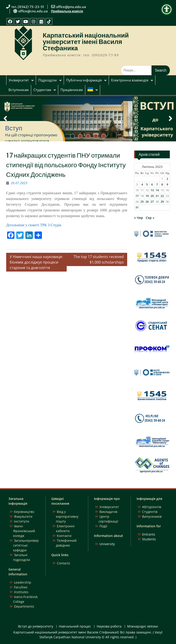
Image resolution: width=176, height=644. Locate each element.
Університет (19, 80)
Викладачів (108, 512)
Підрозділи (48, 80)
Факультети (23, 516)
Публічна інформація (84, 80)
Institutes (21, 592)
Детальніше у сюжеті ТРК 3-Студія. (34, 225)
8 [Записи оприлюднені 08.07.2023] (162, 185)
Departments (24, 606)
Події (103, 526)
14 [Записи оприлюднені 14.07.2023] (157, 190)
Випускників (152, 516)
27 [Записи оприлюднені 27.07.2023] (152, 202)
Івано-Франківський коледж (24, 531)
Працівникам (72, 90)
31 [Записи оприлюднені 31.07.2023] (137, 207)
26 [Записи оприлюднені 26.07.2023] (147, 202)
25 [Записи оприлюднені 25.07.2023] (142, 202)
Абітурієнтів (152, 507)
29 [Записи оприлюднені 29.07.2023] (162, 202)
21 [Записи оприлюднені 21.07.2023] (157, 196)
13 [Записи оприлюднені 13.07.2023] (152, 190)
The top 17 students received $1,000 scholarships (99, 259)
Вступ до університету (36, 626)
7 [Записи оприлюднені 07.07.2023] (157, 185)
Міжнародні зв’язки (143, 626)
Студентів (150, 512)
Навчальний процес (75, 626)
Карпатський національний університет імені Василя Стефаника (86, 42)
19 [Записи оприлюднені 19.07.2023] (147, 196)
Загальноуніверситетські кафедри (26, 545)
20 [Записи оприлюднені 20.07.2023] (152, 196)
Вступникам (19, 90)
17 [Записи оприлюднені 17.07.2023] (137, 196)
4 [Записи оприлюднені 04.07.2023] (142, 185)
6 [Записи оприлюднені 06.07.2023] (152, 185)
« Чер (139, 218)
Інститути (22, 521)
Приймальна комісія (67, 11)
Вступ (14, 128)
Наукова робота (109, 626)
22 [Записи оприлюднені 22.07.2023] (162, 196)
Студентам (42, 90)
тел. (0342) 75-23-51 (28, 7)
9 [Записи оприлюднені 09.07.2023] (167, 185)
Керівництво (24, 512)
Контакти (64, 536)
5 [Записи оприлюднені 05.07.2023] (147, 185)
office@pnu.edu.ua (71, 7)
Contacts (63, 563)
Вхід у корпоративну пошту (67, 516)
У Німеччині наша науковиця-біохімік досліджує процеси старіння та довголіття (36, 262)
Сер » (150, 218)
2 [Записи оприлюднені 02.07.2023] (167, 179)
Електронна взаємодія (130, 80)
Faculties (21, 587)
